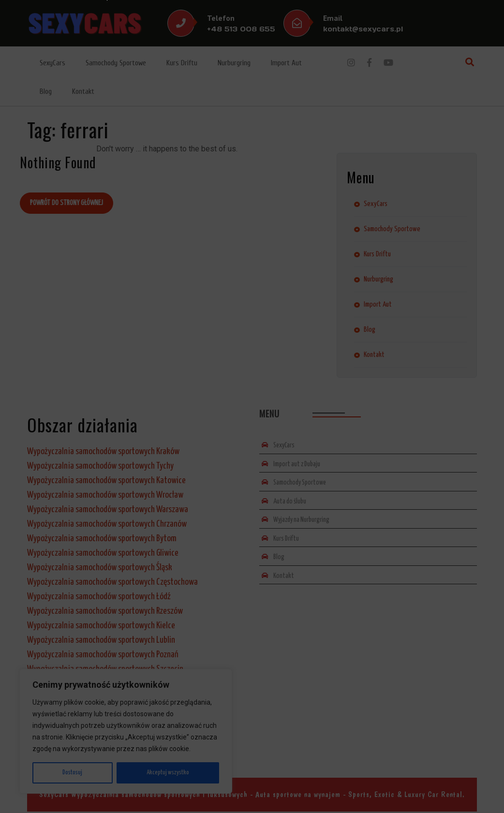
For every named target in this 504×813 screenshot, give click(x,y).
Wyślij (197, 479)
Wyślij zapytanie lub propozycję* (173, 418)
